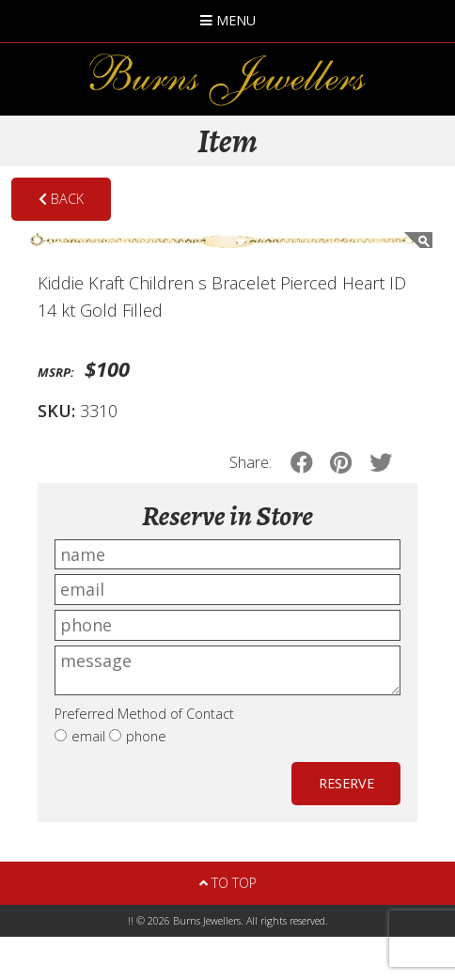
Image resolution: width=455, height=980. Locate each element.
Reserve (346, 783)
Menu (228, 20)
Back (61, 199)
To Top (228, 883)
